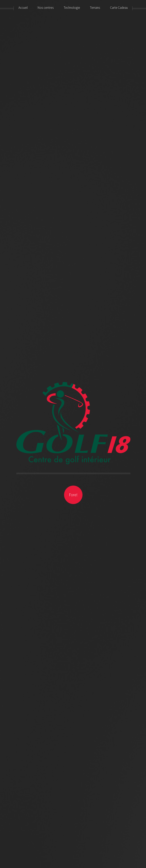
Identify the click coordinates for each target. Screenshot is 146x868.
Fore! (73, 495)
